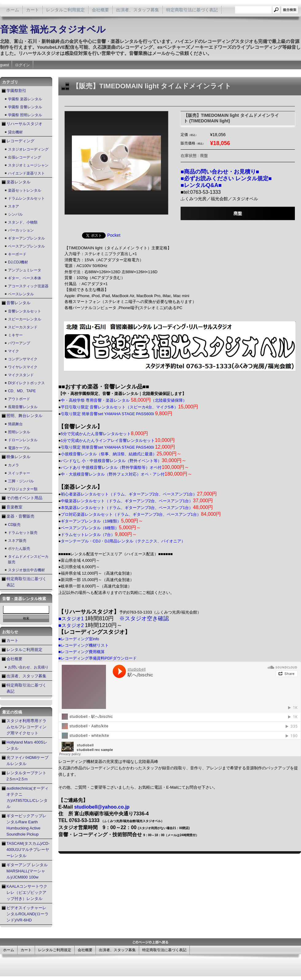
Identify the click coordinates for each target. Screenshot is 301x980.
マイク (14, 351)
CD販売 (14, 525)
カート (33, 10)
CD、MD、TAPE (22, 391)
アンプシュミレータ (25, 270)
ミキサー (15, 335)
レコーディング (20, 141)
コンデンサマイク (23, 359)
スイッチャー (19, 473)
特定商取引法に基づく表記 (192, 10)
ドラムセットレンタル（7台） (99, 535)
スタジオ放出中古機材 (26, 570)
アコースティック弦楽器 (28, 286)
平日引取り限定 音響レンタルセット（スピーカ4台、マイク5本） (129, 407)
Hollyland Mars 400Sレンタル (27, 745)
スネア (14, 206)
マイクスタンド (21, 375)
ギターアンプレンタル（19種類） (102, 521)
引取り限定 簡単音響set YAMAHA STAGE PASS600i (117, 414)
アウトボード (19, 399)
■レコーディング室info (79, 639)
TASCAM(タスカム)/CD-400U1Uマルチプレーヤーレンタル (28, 850)
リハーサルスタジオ (24, 124)
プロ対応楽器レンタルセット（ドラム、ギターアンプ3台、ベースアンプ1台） (141, 514)
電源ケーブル (19, 448)
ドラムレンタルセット (26, 198)
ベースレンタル (21, 294)
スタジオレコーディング (28, 149)
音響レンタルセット (25, 311)
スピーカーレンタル (25, 319)
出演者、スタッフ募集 (138, 10)
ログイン (22, 65)
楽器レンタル (18, 182)
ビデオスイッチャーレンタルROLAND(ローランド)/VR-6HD (27, 914)
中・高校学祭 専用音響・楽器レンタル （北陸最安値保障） (124, 400)
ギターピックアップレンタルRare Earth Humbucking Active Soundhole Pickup (26, 825)
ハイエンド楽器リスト (26, 173)
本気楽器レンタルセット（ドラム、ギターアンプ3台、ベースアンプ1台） (137, 508)
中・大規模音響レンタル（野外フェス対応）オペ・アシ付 (127, 474)
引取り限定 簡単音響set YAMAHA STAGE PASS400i (118, 447)
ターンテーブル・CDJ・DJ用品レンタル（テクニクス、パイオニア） (123, 541)
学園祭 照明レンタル (25, 115)
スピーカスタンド (23, 327)
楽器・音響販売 (20, 516)
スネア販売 (17, 541)
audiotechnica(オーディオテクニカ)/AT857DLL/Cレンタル (27, 797)
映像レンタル (18, 457)
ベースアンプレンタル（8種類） (101, 528)
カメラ (14, 465)
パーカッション (21, 230)
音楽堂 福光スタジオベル (53, 29)
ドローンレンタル (23, 440)
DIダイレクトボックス (26, 383)
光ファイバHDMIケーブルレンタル (27, 761)
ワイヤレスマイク (23, 367)
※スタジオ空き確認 (144, 618)
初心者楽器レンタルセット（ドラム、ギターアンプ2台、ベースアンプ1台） (139, 494)
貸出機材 (15, 132)
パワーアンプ (19, 343)
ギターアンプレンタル (26, 238)
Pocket (114, 235)
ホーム (13, 10)
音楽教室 (14, 507)
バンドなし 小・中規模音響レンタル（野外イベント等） (124, 461)
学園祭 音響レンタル (25, 107)
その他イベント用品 (24, 498)
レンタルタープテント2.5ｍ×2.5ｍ (26, 776)
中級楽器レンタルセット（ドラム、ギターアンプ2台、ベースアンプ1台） (137, 501)
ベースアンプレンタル (26, 246)
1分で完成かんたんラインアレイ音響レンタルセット (118, 440)
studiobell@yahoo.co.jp (102, 807)
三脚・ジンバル (21, 481)
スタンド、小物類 (23, 222)
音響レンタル (18, 303)
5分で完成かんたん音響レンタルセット (104, 434)
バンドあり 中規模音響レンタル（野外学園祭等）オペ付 (125, 467)
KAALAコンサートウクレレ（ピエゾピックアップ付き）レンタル (27, 892)
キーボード (17, 254)
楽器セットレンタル (25, 190)
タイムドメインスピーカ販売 (28, 559)
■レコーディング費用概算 (82, 652)
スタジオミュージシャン (28, 165)
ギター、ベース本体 (25, 278)
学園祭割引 (16, 91)
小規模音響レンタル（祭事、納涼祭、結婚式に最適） (121, 454)
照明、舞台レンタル (24, 416)
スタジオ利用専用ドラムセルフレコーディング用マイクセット (26, 727)
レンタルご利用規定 (65, 10)
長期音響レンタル (23, 407)
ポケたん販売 (19, 549)
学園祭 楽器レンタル (25, 99)
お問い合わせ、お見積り (28, 667)
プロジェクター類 (23, 489)
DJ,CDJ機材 (18, 262)
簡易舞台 (15, 424)
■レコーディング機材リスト (84, 645)
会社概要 (100, 10)
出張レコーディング (25, 157)
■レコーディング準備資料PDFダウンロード (98, 658)
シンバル (15, 214)
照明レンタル (19, 432)
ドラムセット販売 (23, 533)
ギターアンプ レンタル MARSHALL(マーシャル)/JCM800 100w (27, 871)
